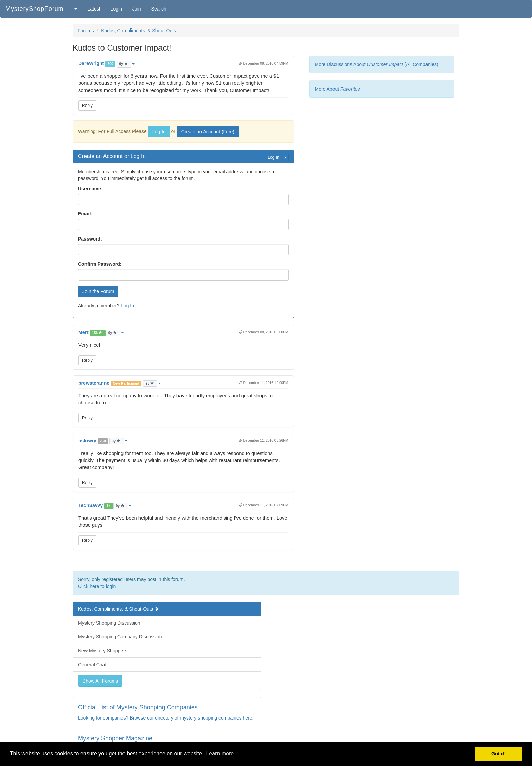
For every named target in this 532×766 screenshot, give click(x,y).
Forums (86, 31)
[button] (75, 9)
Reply (87, 106)
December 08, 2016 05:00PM (264, 332)
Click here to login (97, 586)
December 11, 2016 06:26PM (264, 441)
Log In (159, 132)
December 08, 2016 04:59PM (264, 64)
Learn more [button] (220, 754)
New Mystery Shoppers (103, 651)
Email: (85, 214)
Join (137, 9)
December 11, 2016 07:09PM (264, 505)
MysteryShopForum (34, 9)
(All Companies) (421, 64)
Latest (94, 9)
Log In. (128, 306)
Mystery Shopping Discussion (109, 623)
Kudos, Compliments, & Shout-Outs (139, 31)
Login (116, 9)
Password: (90, 239)
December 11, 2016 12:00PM (264, 383)
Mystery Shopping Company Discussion (120, 637)
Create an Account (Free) (208, 132)
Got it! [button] (498, 754)
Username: (90, 189)
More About (337, 89)
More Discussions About (359, 64)
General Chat (92, 665)
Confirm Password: (100, 264)
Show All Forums (100, 681)
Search (159, 9)
